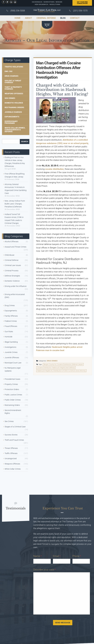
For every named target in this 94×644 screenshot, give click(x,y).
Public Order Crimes (13, 400)
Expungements (12, 117)
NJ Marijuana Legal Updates (13, 369)
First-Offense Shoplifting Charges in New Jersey (15, 175)
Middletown (55, 4)
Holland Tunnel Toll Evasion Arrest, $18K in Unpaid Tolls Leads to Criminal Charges (14, 219)
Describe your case (45, 570)
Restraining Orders (14, 107)
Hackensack (37, 2)
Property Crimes (11, 384)
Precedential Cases (12, 379)
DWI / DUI (8, 71)
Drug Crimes (52, 361)
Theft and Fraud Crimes (14, 440)
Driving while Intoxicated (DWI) (15, 296)
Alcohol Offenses (12, 242)
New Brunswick (42, 4)
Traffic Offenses (11, 453)
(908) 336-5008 (18, 11)
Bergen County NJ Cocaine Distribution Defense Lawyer (63, 364)
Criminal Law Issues (13, 265)
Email (57, 556)
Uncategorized (11, 458)
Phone (77, 556)
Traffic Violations (14, 67)
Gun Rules (9, 332)
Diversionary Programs (11, 122)
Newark (59, 2)
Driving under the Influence (16, 286)
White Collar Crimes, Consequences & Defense (15, 130)
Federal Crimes (11, 321)
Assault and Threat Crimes (15, 247)
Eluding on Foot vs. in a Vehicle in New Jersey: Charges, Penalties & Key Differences (15, 162)
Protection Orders (12, 389)
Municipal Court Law (13, 363)
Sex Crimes (10, 98)
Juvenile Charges (13, 112)
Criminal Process (12, 271)
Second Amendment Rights (13, 412)
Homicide (8, 337)
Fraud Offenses (11, 326)
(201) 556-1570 (80, 11)
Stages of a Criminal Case (15, 427)
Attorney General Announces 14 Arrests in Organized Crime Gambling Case (16, 189)
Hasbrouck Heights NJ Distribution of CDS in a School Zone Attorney (61, 371)
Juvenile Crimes (11, 352)
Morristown (49, 2)
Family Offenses (11, 316)
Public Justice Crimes (13, 395)
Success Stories (11, 435)
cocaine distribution (54, 169)
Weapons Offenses (14, 94)
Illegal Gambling (11, 342)
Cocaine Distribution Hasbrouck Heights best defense (56, 368)
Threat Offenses (11, 448)
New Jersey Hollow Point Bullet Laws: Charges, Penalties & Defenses (15, 204)
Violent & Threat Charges (13, 82)
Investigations (10, 347)
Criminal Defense (12, 260)
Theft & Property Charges (13, 88)
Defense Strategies (12, 276)
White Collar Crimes (13, 469)
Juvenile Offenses (12, 358)
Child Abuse (9, 255)
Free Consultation (82, 3)
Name (37, 556)
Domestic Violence (14, 103)
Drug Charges (12, 76)
